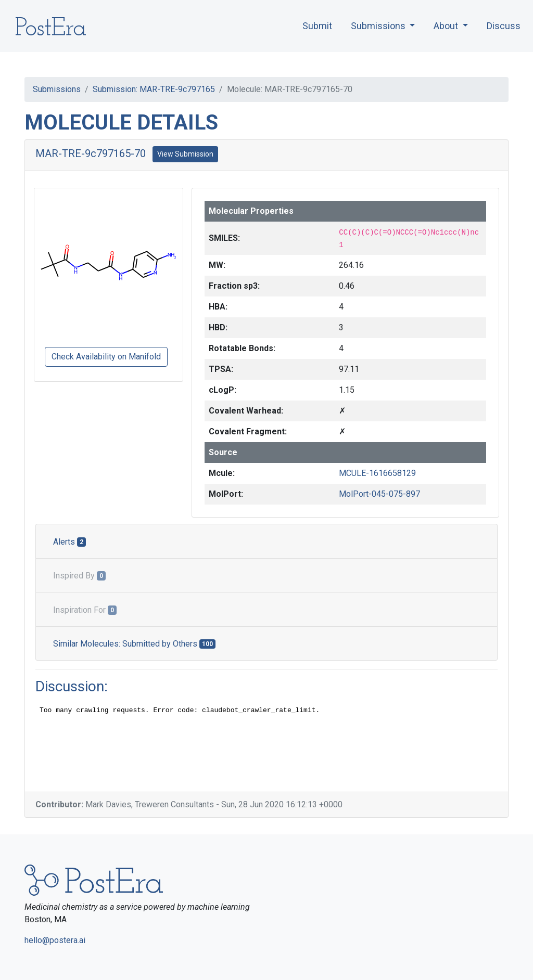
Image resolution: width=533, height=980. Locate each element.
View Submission (185, 154)
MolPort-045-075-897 (379, 494)
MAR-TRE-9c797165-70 (91, 153)
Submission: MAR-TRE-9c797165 (154, 89)
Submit (317, 26)
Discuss (504, 26)
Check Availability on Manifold (106, 357)
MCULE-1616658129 (377, 473)
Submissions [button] (379, 26)
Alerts (69, 542)
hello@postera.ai (55, 940)
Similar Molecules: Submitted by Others (134, 644)
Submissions (57, 89)
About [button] (447, 26)
